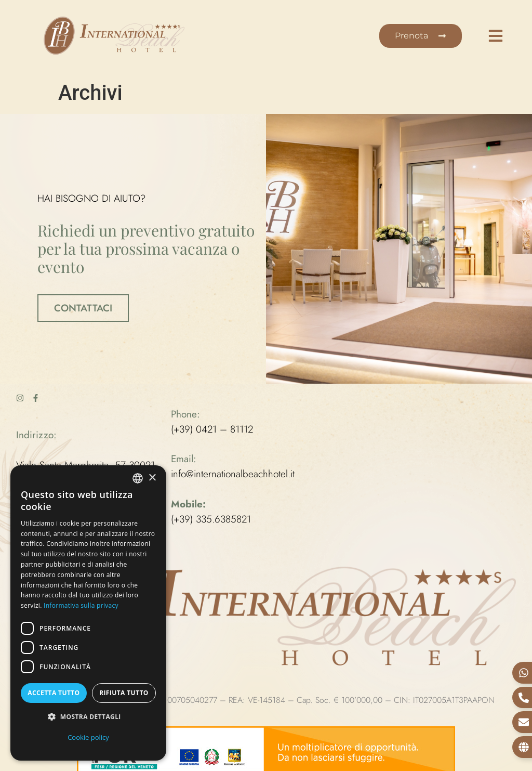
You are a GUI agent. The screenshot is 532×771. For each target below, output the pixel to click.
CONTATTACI (83, 307)
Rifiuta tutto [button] (124, 693)
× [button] (152, 478)
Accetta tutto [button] (54, 693)
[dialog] (88, 613)
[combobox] (138, 478)
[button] (88, 717)
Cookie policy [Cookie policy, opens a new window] (88, 737)
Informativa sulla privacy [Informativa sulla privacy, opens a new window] (81, 605)
